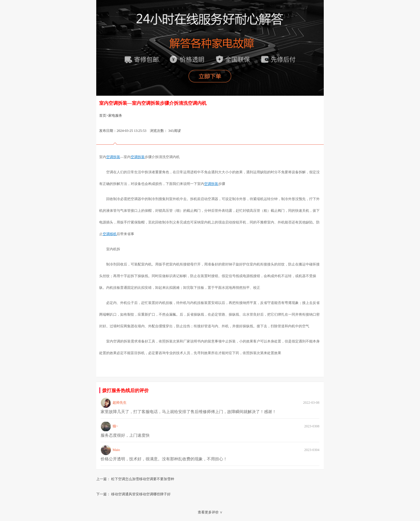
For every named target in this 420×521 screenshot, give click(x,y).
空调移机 (110, 234)
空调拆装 (113, 157)
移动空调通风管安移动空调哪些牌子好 (141, 494)
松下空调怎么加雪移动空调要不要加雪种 (143, 479)
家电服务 (115, 116)
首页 (103, 116)
